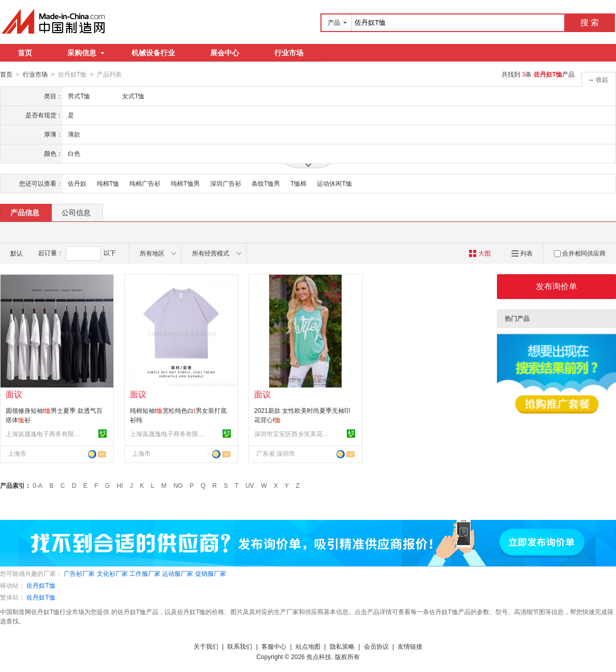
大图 (480, 253)
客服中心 (274, 646)
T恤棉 (298, 183)
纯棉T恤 (108, 183)
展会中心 (225, 53)
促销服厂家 (211, 573)
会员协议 (376, 646)
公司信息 (76, 212)
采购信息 (86, 53)
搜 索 (590, 23)
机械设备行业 (153, 53)
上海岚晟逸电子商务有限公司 (45, 434)
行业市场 (289, 53)
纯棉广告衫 (145, 183)
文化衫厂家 (112, 573)
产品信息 (25, 212)
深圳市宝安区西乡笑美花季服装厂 (293, 434)
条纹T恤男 (266, 183)
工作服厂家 (145, 573)
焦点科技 (319, 656)
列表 (522, 253)
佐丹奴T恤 (41, 585)
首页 (25, 53)
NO (178, 485)
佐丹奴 (77, 183)
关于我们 (206, 646)
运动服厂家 (178, 573)
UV (250, 485)
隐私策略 (342, 646)
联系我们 (240, 646)
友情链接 (410, 646)
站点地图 (308, 646)
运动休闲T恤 (334, 183)
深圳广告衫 (226, 183)
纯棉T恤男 (185, 183)
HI (120, 485)
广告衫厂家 (79, 573)
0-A (38, 485)
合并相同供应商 (580, 253)
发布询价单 (556, 286)
